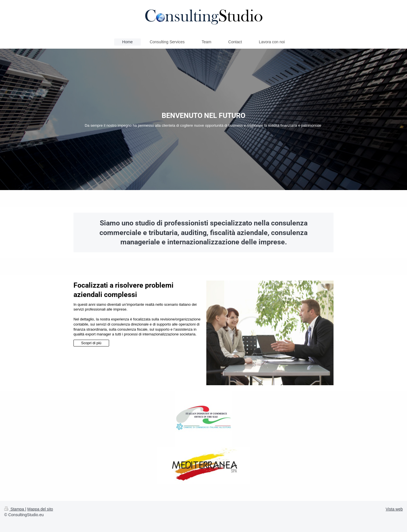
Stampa (15, 509)
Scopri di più (91, 343)
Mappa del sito (40, 509)
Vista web (394, 509)
